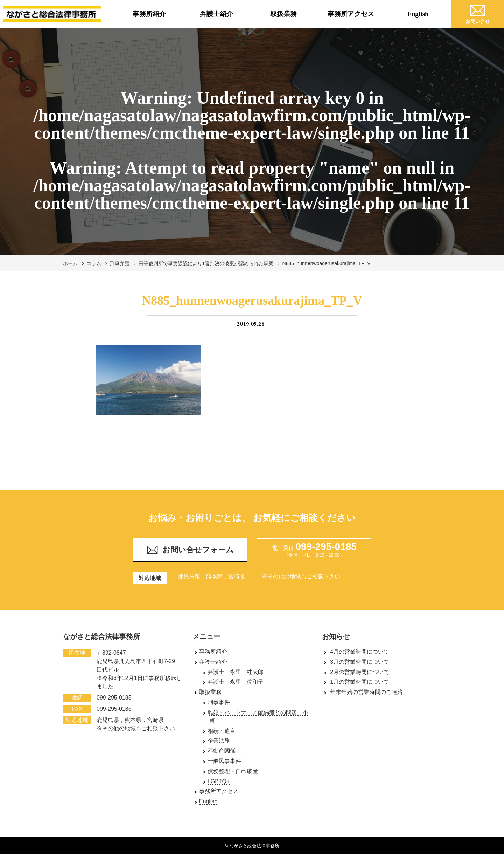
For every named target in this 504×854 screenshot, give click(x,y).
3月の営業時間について (360, 662)
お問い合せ (478, 13)
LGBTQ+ (219, 781)
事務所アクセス (351, 14)
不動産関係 (222, 751)
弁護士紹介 (216, 14)
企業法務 (219, 741)
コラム (94, 263)
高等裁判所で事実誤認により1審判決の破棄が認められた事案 (206, 263)
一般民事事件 (224, 761)
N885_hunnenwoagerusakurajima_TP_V (327, 263)
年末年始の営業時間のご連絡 (366, 692)
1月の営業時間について (360, 682)
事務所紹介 (149, 14)
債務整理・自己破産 (233, 771)
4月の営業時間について (360, 652)
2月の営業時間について (360, 672)
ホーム (70, 263)
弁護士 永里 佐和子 (236, 682)
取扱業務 (283, 14)
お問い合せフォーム (190, 550)
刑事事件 (219, 702)
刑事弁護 (120, 263)
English (418, 14)
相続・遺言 (222, 731)
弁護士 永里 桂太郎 (236, 672)
